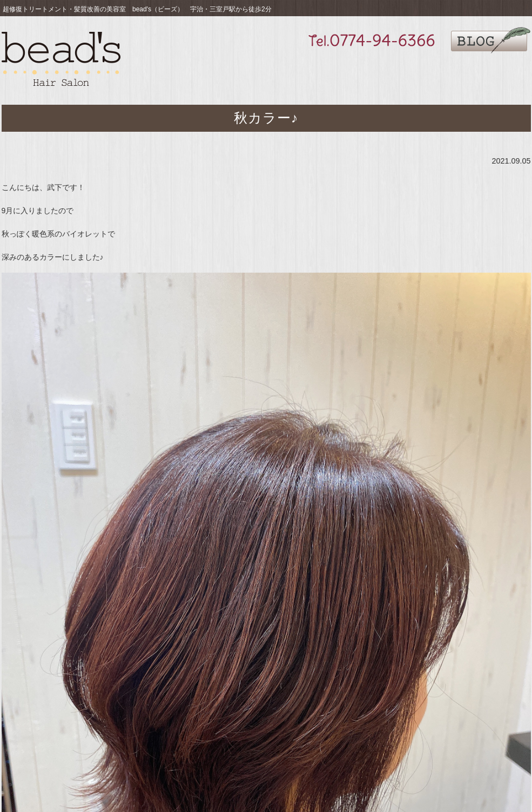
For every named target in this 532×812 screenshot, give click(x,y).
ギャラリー (364, 71)
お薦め (270, 71)
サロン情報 (460, 71)
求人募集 (412, 71)
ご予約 (507, 71)
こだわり (223, 71)
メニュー (317, 71)
